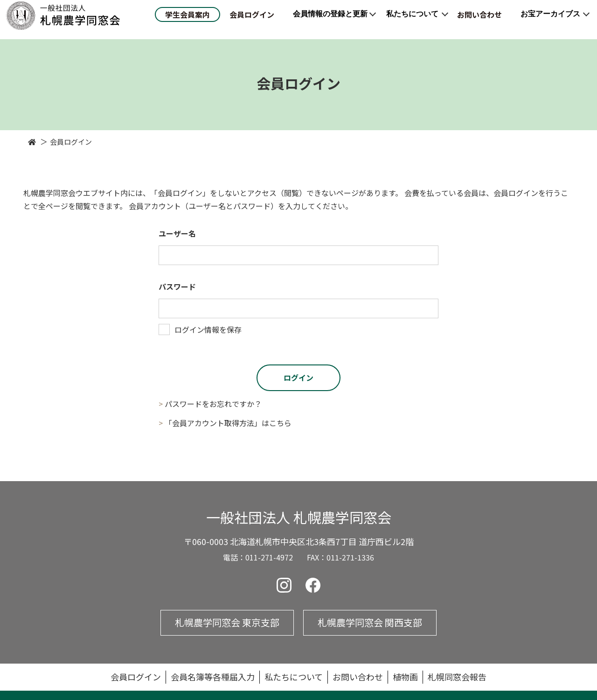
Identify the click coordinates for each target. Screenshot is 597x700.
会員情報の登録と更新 (330, 19)
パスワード (177, 287)
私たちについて (412, 19)
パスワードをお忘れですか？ (213, 404)
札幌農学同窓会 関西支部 (370, 622)
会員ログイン (252, 20)
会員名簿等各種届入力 (213, 677)
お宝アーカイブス (550, 19)
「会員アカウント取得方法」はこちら (228, 423)
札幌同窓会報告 (457, 677)
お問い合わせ (479, 20)
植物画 (405, 677)
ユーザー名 (177, 233)
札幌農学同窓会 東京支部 (227, 622)
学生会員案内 (187, 20)
